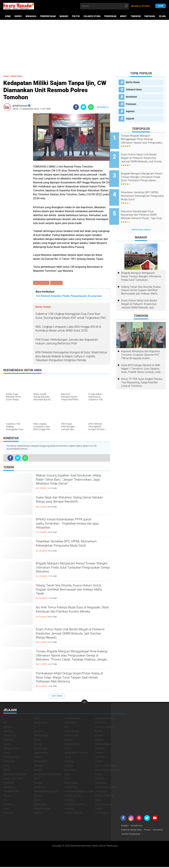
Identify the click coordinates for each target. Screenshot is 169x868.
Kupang (99, 762)
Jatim (68, 757)
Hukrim (99, 753)
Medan (7, 770)
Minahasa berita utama (108, 770)
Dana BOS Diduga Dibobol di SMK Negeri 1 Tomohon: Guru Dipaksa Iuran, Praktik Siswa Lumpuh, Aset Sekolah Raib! (141, 358)
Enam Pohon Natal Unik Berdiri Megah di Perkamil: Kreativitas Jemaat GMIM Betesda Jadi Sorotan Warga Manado (71, 636)
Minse (68, 775)
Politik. (38, 796)
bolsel (7, 744)
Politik (76, 16)
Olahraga (9, 783)
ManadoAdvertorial (106, 766)
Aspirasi (130, 111)
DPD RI (68, 749)
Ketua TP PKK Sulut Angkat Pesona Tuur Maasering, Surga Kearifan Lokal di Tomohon (142, 371)
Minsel (99, 775)
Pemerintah (71, 787)
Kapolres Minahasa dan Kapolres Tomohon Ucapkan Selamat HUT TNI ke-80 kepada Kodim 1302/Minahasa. (140, 344)
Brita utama (41, 749)
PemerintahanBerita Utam (79, 792)
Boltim (38, 744)
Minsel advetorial (13, 779)
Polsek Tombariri (105, 796)
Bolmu (37, 740)
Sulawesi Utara (92, 16)
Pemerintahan (48, 16)
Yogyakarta (102, 813)
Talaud (99, 809)
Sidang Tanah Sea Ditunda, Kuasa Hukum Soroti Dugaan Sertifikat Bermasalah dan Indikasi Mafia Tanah (71, 592)
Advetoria (70, 723)
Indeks (18, 16)
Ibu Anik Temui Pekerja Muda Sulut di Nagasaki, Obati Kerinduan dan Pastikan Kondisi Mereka (73, 614)
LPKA (6, 766)
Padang (38, 783)
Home (8, 16)
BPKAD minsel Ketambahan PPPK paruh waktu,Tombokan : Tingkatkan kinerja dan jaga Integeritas (70, 526)
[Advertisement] (84, 45)
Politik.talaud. (73, 796)
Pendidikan (110, 16)
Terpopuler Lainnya (141, 219)
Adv (5, 723)
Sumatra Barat (42, 809)
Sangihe (69, 800)
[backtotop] (84, 703)
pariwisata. (40, 787)
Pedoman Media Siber (132, 830)
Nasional (100, 779)
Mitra (68, 779)
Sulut (7, 809)
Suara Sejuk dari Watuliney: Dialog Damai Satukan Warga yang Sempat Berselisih (69, 504)
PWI (5, 800)
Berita (99, 732)
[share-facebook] (76, 107)
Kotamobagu (41, 762)
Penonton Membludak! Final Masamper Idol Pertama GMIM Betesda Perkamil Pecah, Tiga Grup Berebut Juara (144, 206)
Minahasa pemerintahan (47, 775)
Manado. (69, 766)
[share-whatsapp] (91, 107)
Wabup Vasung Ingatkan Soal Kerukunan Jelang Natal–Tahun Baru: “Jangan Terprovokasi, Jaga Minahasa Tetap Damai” (71, 482)
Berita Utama (41, 283)
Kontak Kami (138, 826)
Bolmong (8, 740)
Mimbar (38, 770)
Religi (37, 800)
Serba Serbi (40, 805)
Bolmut (69, 740)
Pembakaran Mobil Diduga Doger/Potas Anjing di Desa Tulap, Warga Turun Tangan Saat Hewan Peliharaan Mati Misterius (73, 680)
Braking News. (103, 744)
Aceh (37, 719)
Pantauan (150, 16)
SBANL (99, 800)
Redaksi (125, 826)
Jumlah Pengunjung (144, 835)
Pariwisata (9, 787)
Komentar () (103, 107)
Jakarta (38, 757)
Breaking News (11, 749)
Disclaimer (126, 835)
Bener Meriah (72, 732)
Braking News (72, 744)
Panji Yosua (71, 783)
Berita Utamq (72, 736)
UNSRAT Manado (73, 813)
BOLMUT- (100, 740)
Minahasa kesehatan (15, 775)
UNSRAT (38, 813)
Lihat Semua (57, 696)
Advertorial (41, 723)
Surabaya (70, 809)
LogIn (161, 6)
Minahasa (31, 16)
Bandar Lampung (104, 727)
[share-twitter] (83, 107)
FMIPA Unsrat (41, 753)
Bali (67, 727)
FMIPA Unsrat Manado (76, 753)
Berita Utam (10, 736)
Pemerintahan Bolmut (46, 792)
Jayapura (100, 757)
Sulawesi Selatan (74, 805)
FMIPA (6, 753)
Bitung (99, 736)
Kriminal (69, 762)
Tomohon (136, 16)
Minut (123, 16)
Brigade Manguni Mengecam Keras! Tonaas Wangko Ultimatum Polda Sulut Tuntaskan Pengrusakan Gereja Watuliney (72, 570)
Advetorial (101, 723)
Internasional (11, 757)
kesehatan (131, 97)
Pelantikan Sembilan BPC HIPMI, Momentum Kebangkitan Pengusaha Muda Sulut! (70, 548)
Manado (64, 16)
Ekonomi (100, 749)
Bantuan (39, 732)
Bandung (8, 732)
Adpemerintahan (104, 719)
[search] (104, 6)
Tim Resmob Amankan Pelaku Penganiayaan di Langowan (69, 296)
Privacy (149, 830)
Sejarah (130, 119)
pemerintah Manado (106, 787)
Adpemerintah (72, 719)
